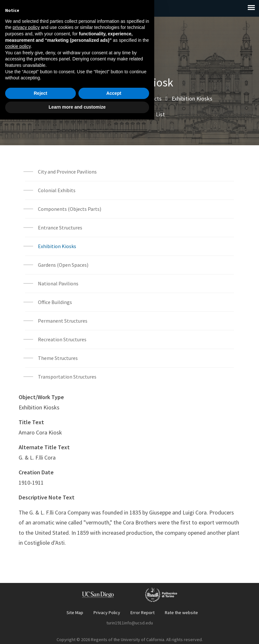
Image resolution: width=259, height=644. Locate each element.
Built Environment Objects (130, 98)
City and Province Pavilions (67, 172)
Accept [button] (114, 618)
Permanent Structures (63, 321)
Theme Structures (58, 358)
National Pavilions (58, 283)
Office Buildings (55, 302)
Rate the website (181, 613)
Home (54, 98)
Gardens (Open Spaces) (63, 265)
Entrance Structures (60, 228)
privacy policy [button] (26, 552)
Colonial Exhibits (57, 190)
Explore (80, 98)
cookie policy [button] (18, 571)
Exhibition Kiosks (192, 98)
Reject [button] (40, 618)
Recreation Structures (62, 339)
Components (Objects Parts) (70, 209)
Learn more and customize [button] (77, 631)
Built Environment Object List (129, 114)
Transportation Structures (67, 377)
